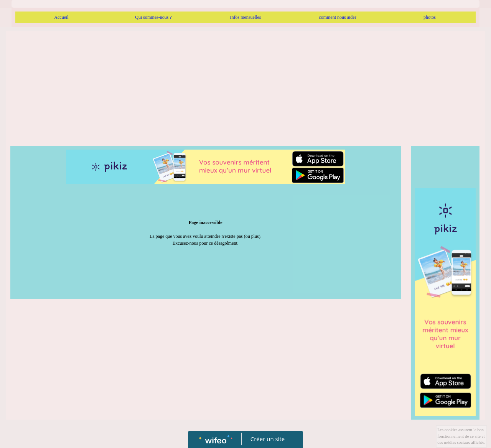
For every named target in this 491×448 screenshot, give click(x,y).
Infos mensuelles (246, 17)
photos (430, 17)
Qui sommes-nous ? (153, 17)
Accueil (61, 17)
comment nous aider (337, 17)
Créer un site (268, 439)
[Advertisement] (245, 88)
